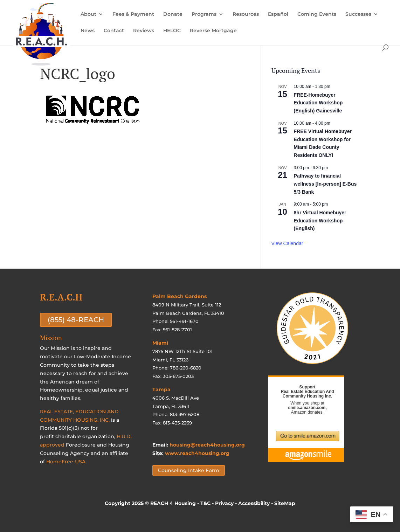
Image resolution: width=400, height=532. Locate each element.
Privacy (224, 503)
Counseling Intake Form (189, 470)
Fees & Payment (133, 14)
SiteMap (285, 503)
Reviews (144, 31)
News (88, 31)
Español (278, 14)
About (88, 14)
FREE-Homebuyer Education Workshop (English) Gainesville (318, 103)
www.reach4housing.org (197, 453)
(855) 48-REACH (76, 320)
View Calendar (287, 243)
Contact (114, 31)
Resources (246, 14)
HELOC (172, 31)
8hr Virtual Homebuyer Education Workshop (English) (320, 220)
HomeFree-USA (66, 462)
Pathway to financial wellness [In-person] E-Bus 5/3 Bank (325, 184)
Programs (204, 14)
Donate (173, 14)
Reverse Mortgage (213, 31)
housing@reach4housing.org (207, 445)
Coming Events (317, 14)
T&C (205, 503)
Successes (358, 14)
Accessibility (254, 503)
